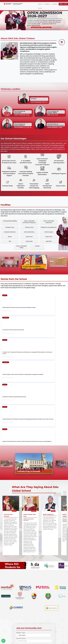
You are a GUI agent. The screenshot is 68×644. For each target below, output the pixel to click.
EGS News (5, 632)
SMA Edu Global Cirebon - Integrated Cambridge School (34, 641)
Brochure (36, 622)
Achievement (28, 295)
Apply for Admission (37, 28)
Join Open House (49, 28)
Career (36, 624)
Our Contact (6, 634)
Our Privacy (6, 636)
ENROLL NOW (63, 4)
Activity (5, 295)
